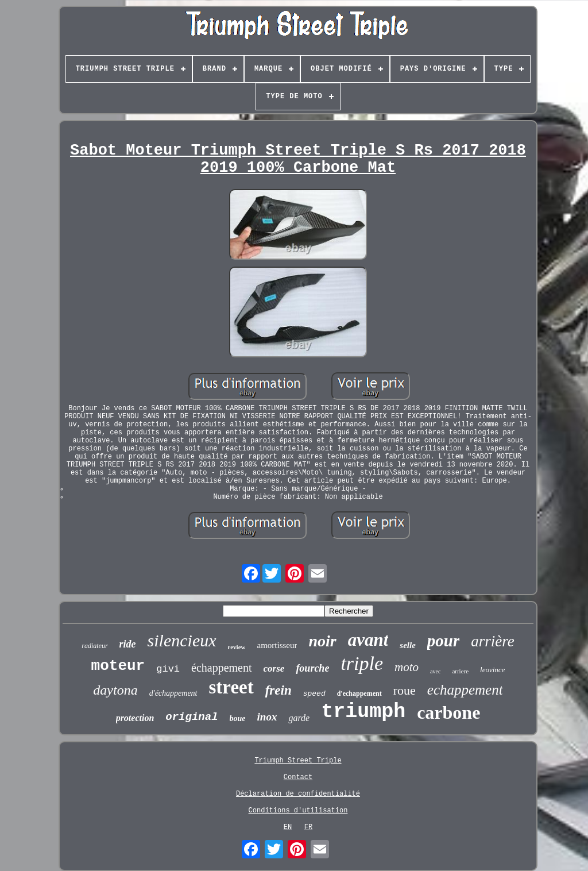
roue (405, 690)
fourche (312, 668)
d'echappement (359, 693)
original (192, 717)
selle (408, 645)
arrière (493, 641)
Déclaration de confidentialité (298, 794)
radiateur (94, 646)
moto (407, 667)
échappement (222, 668)
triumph (363, 712)
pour (443, 641)
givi (168, 669)
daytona (115, 690)
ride (128, 644)
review (237, 647)
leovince (492, 670)
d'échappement (173, 693)
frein (278, 690)
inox (267, 717)
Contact (298, 777)
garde (299, 718)
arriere (460, 671)
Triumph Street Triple (298, 761)
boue (238, 718)
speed (314, 694)
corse (274, 668)
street (231, 687)
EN (288, 827)
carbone (448, 712)
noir (322, 641)
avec (435, 671)
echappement (465, 690)
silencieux (182, 640)
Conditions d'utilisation (298, 811)
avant (368, 640)
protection (135, 718)
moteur (118, 666)
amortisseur (277, 645)
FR (308, 827)
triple (362, 663)
